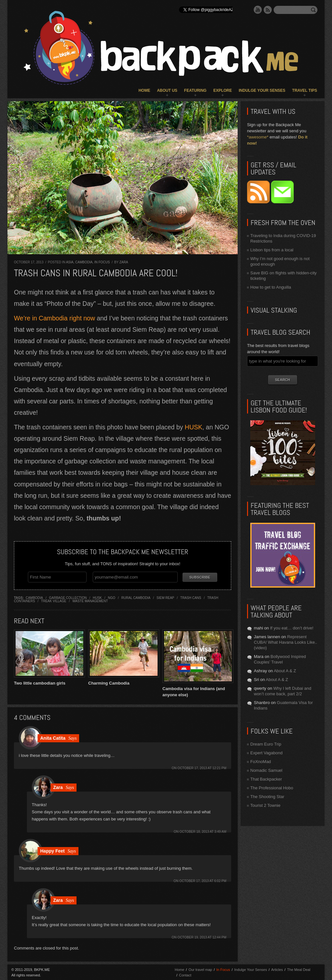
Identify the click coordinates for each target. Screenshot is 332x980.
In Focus (102, 262)
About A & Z (285, 671)
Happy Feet (52, 850)
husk (97, 597)
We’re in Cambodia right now (54, 318)
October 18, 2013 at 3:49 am (203, 831)
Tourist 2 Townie (265, 805)
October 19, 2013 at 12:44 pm (202, 937)
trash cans (191, 597)
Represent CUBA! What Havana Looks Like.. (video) (285, 642)
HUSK (194, 427)
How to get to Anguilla (271, 287)
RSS (268, 10)
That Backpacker (266, 779)
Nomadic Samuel (266, 770)
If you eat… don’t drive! (292, 628)
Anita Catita (53, 737)
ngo (112, 597)
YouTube (258, 10)
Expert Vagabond (267, 753)
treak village (54, 600)
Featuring (195, 90)
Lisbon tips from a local (272, 250)
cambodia (34, 597)
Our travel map (200, 969)
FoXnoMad (261, 762)
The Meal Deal (299, 969)
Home (144, 90)
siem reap (165, 597)
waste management (90, 600)
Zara (124, 262)
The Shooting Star (267, 797)
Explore (223, 90)
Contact (185, 974)
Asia (70, 262)
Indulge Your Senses (262, 90)
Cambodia (84, 262)
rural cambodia (136, 597)
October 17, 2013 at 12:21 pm (202, 767)
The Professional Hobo (272, 788)
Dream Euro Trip (266, 744)
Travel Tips (305, 90)
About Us (167, 90)
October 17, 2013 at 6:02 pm (203, 880)
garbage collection (68, 597)
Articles (277, 969)
